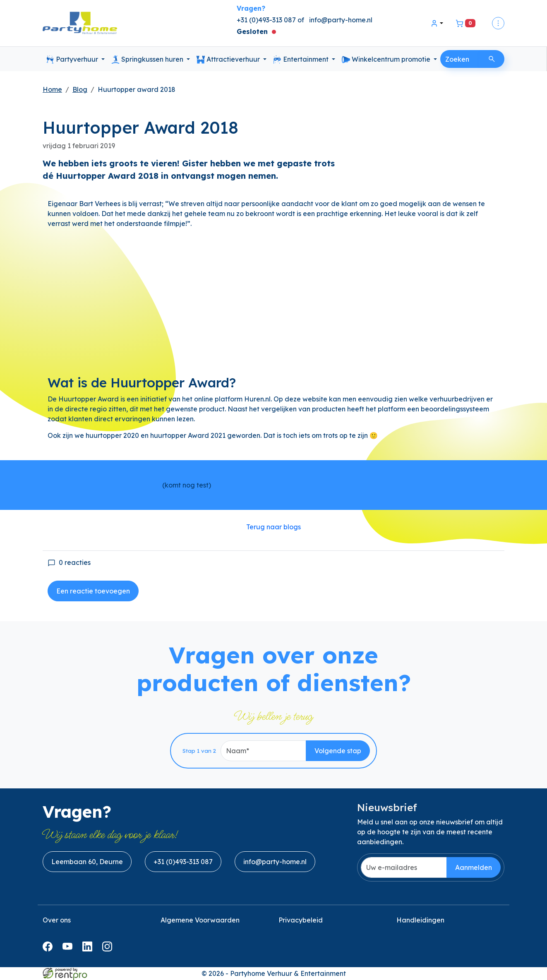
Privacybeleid (301, 920)
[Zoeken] (492, 59)
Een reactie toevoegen (93, 591)
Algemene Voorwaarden (200, 920)
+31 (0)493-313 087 (183, 862)
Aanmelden (474, 867)
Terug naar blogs (273, 527)
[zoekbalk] (460, 59)
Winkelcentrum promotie (387, 60)
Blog (80, 89)
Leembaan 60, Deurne (87, 862)
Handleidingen (420, 920)
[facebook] (49, 949)
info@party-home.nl (341, 20)
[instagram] (109, 949)
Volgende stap (338, 751)
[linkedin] (89, 949)
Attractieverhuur (229, 60)
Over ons (57, 920)
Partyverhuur (73, 60)
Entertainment (302, 60)
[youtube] (69, 949)
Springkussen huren (148, 60)
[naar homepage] (80, 23)
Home (52, 89)
